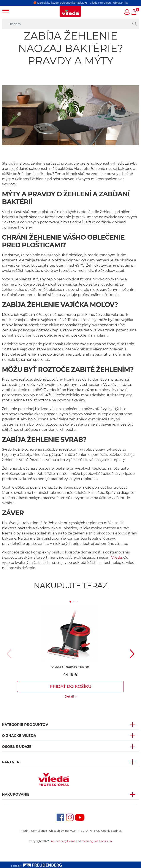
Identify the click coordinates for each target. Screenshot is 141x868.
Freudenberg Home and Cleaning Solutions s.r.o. (81, 841)
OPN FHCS (93, 831)
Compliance (39, 831)
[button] (127, 12)
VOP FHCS (77, 831)
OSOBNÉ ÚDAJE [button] (17, 747)
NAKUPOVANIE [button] (16, 794)
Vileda (116, 557)
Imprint (25, 831)
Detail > (70, 696)
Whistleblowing (59, 831)
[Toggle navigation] (6, 11)
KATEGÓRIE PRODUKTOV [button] (25, 725)
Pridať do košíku (70, 686)
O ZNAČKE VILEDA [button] (19, 736)
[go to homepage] (70, 11)
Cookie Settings (111, 831)
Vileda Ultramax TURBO (70, 667)
